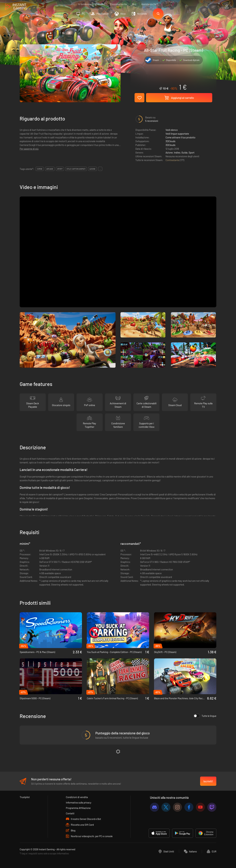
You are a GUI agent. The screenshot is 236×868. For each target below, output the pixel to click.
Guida (184, 152)
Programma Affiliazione (78, 808)
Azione (169, 152)
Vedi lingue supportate (177, 134)
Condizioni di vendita (77, 797)
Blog (134, 4)
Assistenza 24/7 (150, 4)
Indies (177, 152)
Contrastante (173, 160)
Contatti (70, 813)
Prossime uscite (118, 4)
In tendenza (84, 4)
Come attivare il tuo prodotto (180, 137)
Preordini (100, 4)
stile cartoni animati (76, 169)
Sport (192, 152)
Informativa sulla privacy (79, 803)
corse (40, 169)
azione (93, 169)
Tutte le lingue (205, 716)
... (100, 169)
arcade (50, 169)
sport (60, 169)
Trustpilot (25, 797)
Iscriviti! (208, 781)
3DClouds (170, 141)
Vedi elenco (172, 130)
